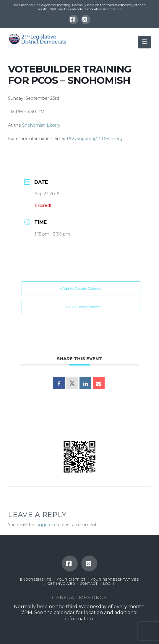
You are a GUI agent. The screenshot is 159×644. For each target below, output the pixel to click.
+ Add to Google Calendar (81, 288)
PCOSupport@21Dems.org (95, 139)
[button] (145, 42)
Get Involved (61, 584)
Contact (89, 584)
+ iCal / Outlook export (81, 307)
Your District (71, 579)
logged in (45, 525)
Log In (109, 584)
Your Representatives (115, 579)
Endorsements (36, 579)
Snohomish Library (41, 125)
